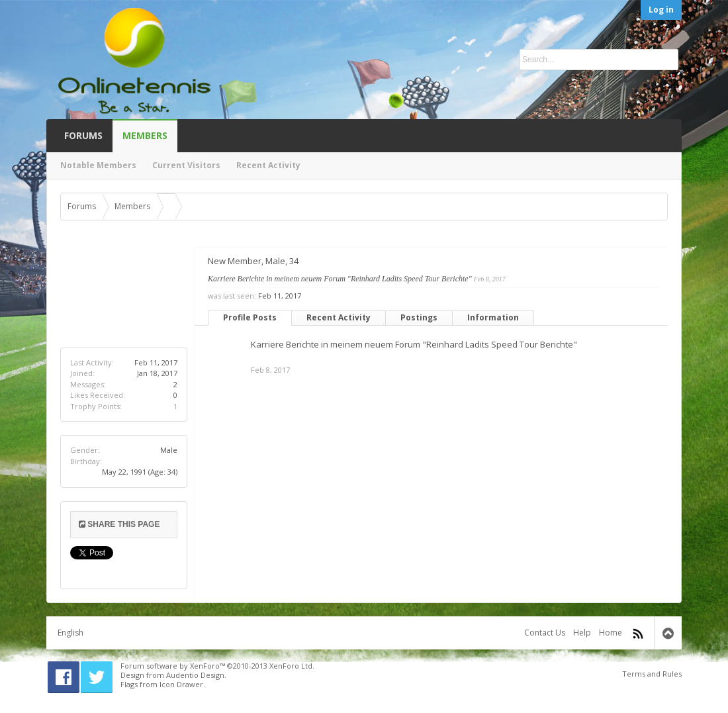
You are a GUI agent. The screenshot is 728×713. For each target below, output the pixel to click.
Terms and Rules (652, 674)
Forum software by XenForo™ (217, 666)
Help (582, 633)
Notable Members (98, 165)
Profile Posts (250, 317)
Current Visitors (186, 165)
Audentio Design (195, 675)
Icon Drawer (181, 684)
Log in (661, 10)
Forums (83, 135)
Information (493, 317)
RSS (638, 634)
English (70, 633)
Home (611, 633)
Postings (419, 317)
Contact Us (545, 633)
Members (145, 135)
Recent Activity (339, 317)
